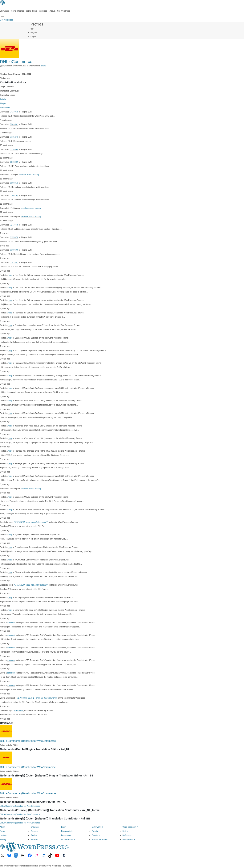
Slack (43, 66)
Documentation (68, 831)
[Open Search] (2, 16)
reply (10, 275)
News (2, 831)
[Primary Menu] (32, 29)
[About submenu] (53, 11)
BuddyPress (129, 840)
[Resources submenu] (43, 11)
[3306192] (14, 196)
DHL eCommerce (16, 62)
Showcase (35, 827)
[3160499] (14, 250)
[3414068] (14, 112)
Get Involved (97, 827)
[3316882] (14, 162)
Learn (64, 827)
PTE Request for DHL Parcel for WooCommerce (36, 698)
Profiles (37, 24)
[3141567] (14, 263)
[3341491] (14, 124)
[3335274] (14, 137)
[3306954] (14, 183)
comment (11, 623)
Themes (34, 831)
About (2, 827)
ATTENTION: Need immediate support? (31, 522)
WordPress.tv (68, 840)
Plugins (3, 103)
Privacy (3, 840)
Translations (5, 108)
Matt (125, 831)
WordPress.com (130, 827)
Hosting (3, 835)
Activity (3, 99)
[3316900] (14, 149)
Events (95, 831)
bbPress (127, 835)
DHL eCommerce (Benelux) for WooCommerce (28, 741)
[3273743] (14, 225)
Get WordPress (6, 20)
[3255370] (14, 237)
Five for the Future (100, 840)
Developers (66, 835)
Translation (19, 711)
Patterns (34, 840)
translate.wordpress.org (29, 175)
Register (34, 32)
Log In (33, 37)
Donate (96, 835)
